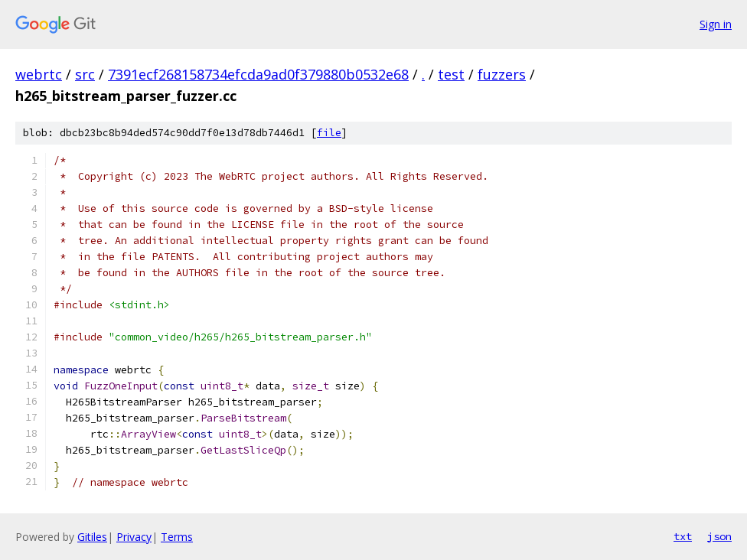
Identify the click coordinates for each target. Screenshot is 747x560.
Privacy (134, 537)
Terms (177, 537)
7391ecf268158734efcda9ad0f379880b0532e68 (258, 74)
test (451, 74)
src (85, 74)
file (329, 133)
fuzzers (502, 74)
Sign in (716, 24)
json (719, 536)
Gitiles (92, 537)
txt (683, 536)
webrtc (39, 74)
